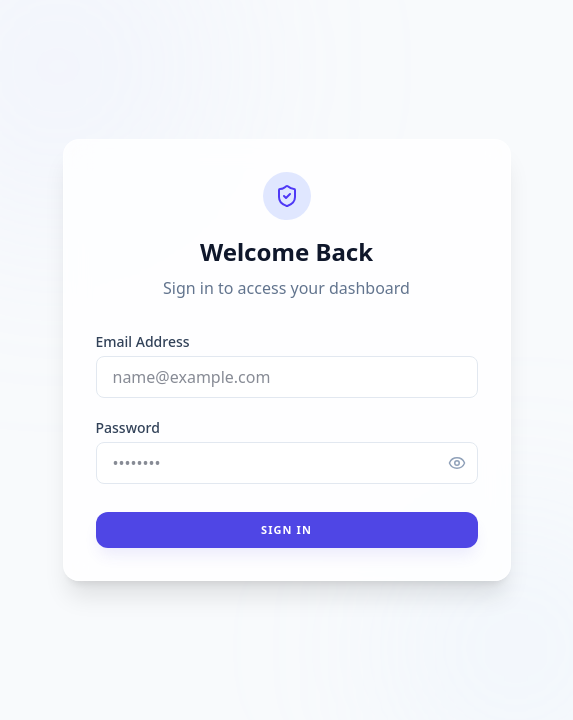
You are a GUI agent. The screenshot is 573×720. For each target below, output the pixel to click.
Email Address (143, 341)
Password (128, 427)
